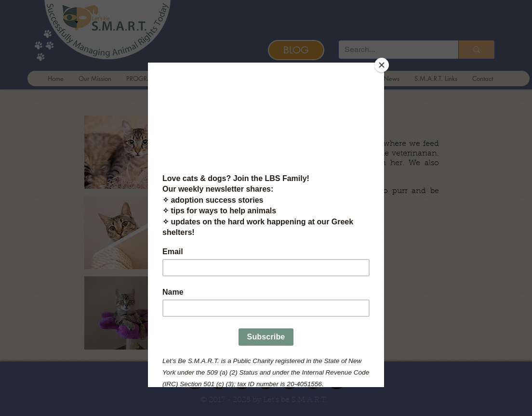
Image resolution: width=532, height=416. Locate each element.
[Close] (382, 65)
